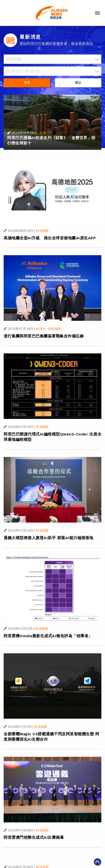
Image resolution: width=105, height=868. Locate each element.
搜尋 (27, 83)
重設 (78, 83)
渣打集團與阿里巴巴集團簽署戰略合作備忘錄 (44, 336)
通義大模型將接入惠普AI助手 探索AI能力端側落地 (48, 538)
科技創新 (42, 231)
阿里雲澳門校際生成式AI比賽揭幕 (34, 837)
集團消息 (46, 133)
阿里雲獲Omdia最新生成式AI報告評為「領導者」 (48, 636)
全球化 (41, 329)
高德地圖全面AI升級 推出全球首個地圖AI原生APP (50, 238)
